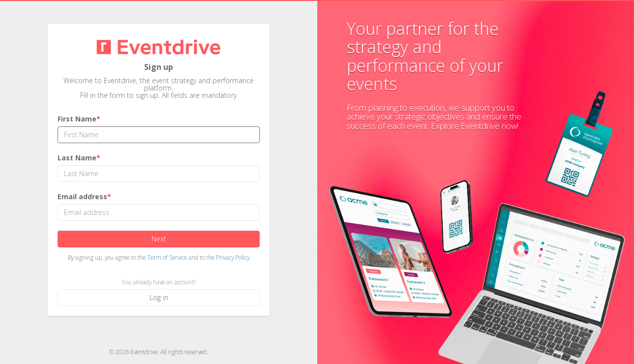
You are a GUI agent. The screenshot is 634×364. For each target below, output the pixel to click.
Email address (84, 197)
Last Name (79, 158)
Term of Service (167, 257)
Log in (158, 297)
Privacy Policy (233, 257)
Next (158, 239)
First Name (79, 119)
